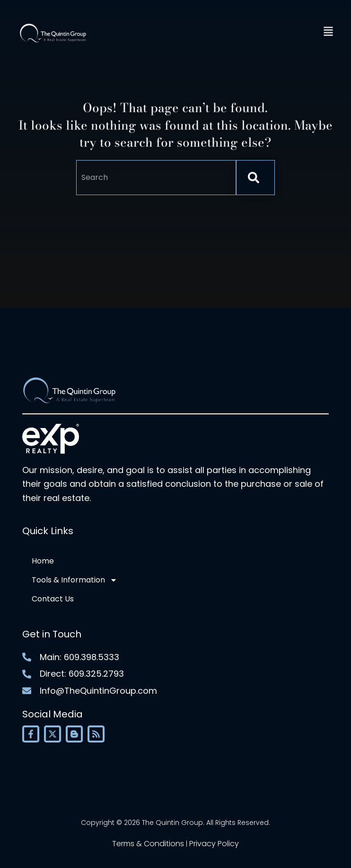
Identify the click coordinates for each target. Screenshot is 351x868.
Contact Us (53, 599)
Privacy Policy (214, 844)
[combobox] (156, 178)
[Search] (255, 178)
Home (43, 561)
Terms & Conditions (148, 844)
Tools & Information (75, 580)
